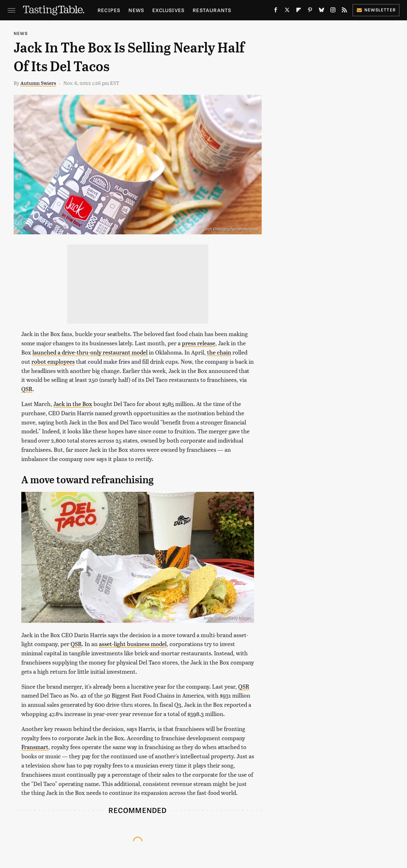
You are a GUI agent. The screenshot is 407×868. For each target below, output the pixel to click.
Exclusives (168, 10)
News (136, 10)
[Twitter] (287, 11)
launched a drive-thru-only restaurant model (90, 352)
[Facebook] (276, 11)
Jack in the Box (73, 404)
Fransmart (35, 747)
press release (199, 343)
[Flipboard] (299, 11)
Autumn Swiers (38, 83)
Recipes (109, 10)
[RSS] (344, 11)
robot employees (53, 361)
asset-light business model (133, 644)
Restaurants (212, 10)
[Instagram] (333, 11)
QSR (27, 389)
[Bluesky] (321, 11)
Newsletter (376, 10)
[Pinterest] (310, 11)
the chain (219, 352)
